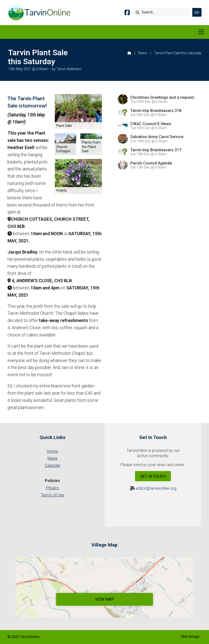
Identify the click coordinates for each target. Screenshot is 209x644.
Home (52, 451)
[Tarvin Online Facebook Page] (127, 13)
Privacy (53, 488)
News (143, 53)
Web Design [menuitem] (190, 637)
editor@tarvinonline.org (156, 488)
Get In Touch (153, 476)
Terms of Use (53, 495)
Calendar (53, 465)
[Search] (164, 12)
